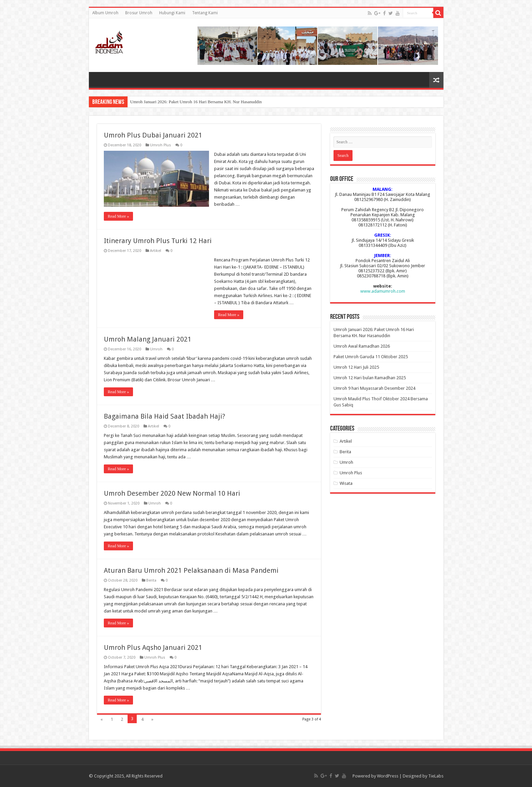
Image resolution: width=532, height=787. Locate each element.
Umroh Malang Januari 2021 (148, 339)
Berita (151, 580)
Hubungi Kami (172, 13)
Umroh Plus (160, 145)
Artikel (156, 251)
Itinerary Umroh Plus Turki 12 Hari (158, 241)
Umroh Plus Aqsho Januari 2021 (153, 647)
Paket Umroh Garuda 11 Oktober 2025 (371, 357)
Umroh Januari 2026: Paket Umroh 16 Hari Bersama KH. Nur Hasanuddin (196, 102)
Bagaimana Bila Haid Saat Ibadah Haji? (165, 416)
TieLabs (436, 776)
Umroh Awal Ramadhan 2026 (362, 346)
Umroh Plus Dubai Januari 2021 (153, 135)
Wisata (346, 483)
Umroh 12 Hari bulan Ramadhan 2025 (370, 378)
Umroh (156, 349)
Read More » (119, 216)
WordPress (388, 776)
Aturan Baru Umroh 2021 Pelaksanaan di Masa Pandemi (191, 570)
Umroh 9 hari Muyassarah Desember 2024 (374, 388)
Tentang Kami (205, 13)
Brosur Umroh (139, 13)
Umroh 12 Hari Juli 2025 (356, 367)
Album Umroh (105, 13)
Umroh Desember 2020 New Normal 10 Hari (172, 493)
